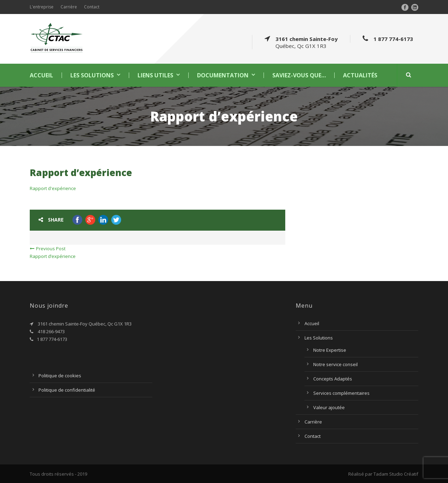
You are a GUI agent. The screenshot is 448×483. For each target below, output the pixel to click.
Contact (92, 7)
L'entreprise (42, 7)
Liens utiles (155, 75)
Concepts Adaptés (333, 379)
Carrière (69, 7)
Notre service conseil (335, 364)
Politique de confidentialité (67, 390)
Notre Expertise (330, 350)
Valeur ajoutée (329, 407)
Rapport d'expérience (53, 188)
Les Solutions (92, 75)
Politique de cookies (60, 376)
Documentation (223, 75)
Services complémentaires (341, 393)
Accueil (41, 75)
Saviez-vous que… (299, 75)
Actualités (360, 75)
